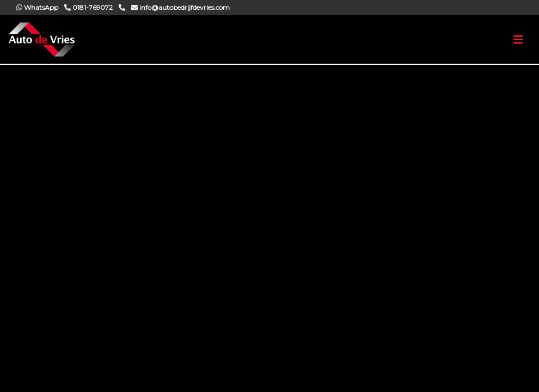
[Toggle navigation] (518, 40)
